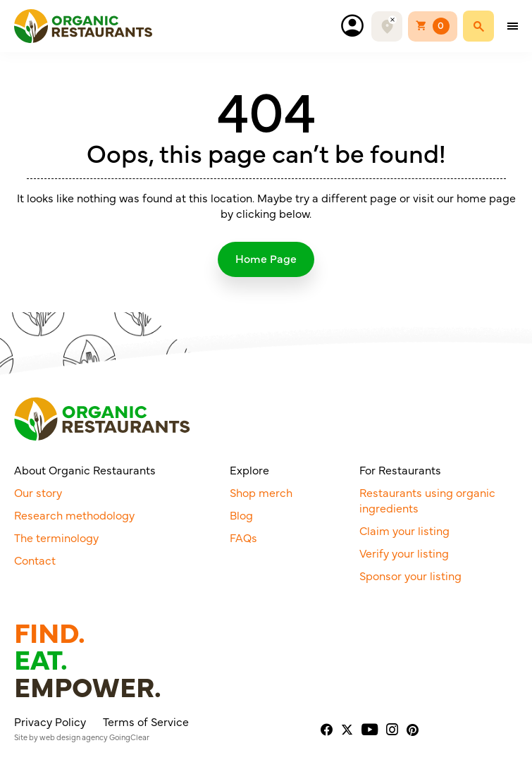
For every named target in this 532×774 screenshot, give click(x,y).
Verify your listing (404, 553)
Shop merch (261, 492)
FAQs (243, 537)
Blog (241, 515)
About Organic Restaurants (85, 469)
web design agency (74, 737)
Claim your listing (404, 530)
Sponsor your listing (410, 575)
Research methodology (74, 515)
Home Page (266, 258)
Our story (38, 492)
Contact (35, 560)
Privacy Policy (50, 721)
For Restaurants (400, 469)
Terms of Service (146, 721)
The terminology (56, 537)
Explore (249, 469)
